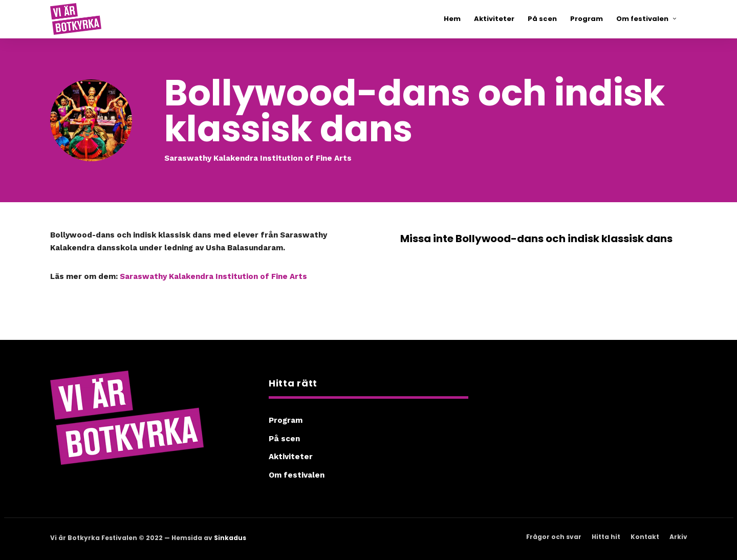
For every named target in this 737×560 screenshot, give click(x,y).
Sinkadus (230, 538)
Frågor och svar (554, 537)
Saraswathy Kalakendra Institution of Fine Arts (213, 276)
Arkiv (678, 537)
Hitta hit (606, 537)
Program (286, 420)
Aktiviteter (291, 457)
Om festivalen (297, 475)
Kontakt (645, 537)
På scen (284, 439)
